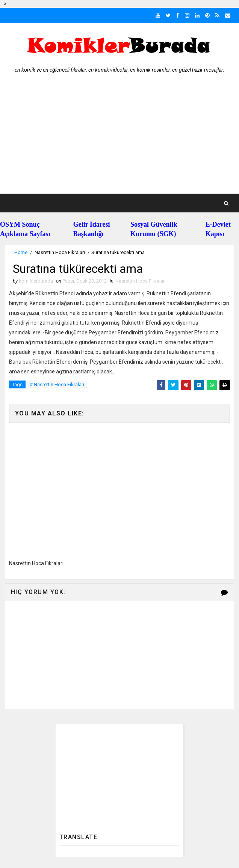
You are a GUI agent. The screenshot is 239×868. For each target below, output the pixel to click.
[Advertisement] (120, 137)
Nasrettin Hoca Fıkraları (60, 252)
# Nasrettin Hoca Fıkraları (57, 384)
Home (21, 252)
